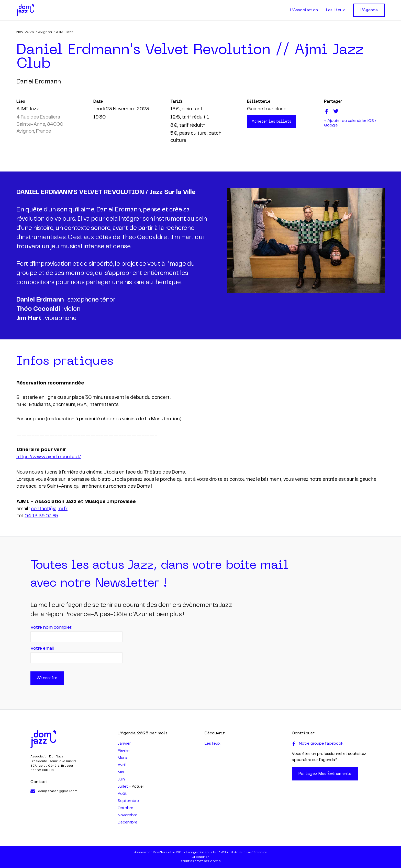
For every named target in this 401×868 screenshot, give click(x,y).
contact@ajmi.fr (49, 509)
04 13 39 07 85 (41, 516)
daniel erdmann (39, 82)
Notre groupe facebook (318, 744)
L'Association (304, 10)
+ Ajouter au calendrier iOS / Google (350, 123)
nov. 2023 (25, 32)
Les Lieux (336, 10)
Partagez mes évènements (325, 774)
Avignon (45, 32)
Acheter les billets (271, 122)
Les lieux (213, 743)
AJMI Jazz (65, 32)
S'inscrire (47, 678)
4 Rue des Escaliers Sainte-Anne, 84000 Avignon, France (40, 124)
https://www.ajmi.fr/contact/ (49, 457)
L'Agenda (369, 10)
